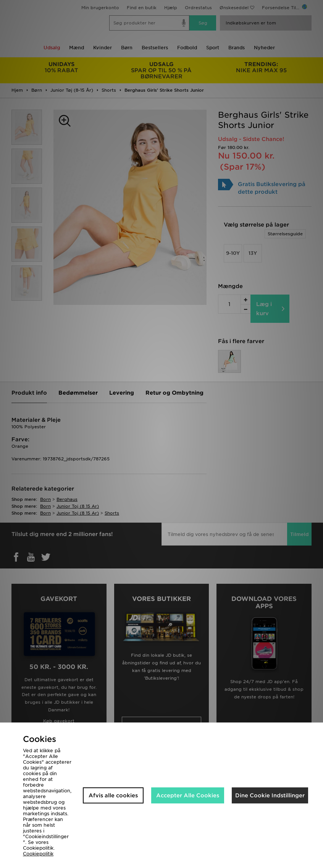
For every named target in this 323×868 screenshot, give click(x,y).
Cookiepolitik (38, 854)
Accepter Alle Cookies (188, 795)
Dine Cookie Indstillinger (270, 795)
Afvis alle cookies (113, 795)
